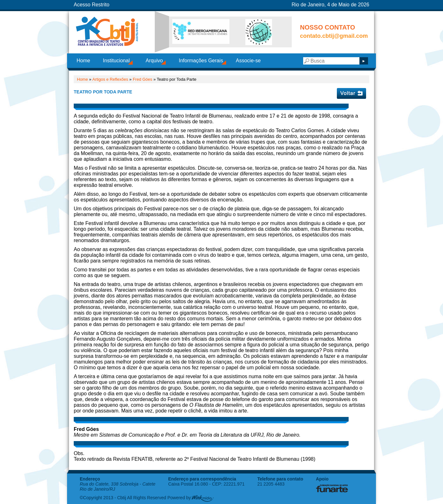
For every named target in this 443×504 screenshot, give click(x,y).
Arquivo (154, 61)
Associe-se (248, 61)
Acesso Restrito (92, 5)
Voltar (351, 93)
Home (83, 61)
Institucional (116, 61)
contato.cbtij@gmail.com (334, 36)
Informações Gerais (201, 61)
